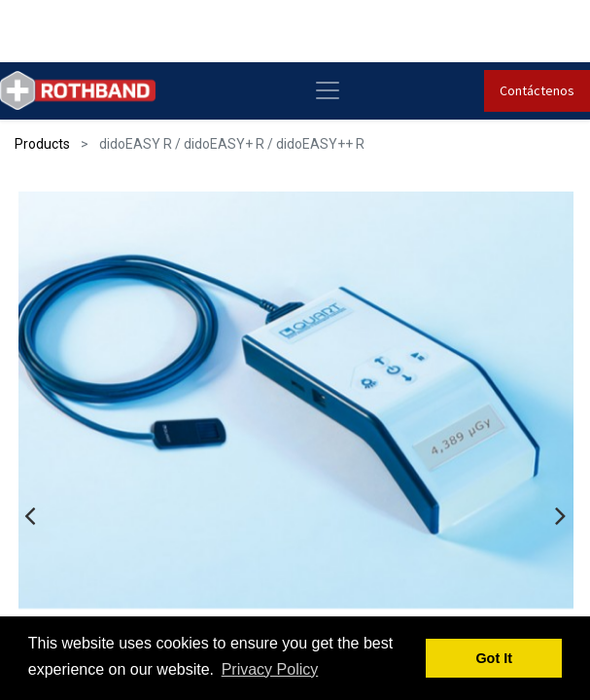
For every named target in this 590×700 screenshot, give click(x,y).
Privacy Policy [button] (270, 669)
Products (42, 144)
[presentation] (30, 507)
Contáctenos (537, 90)
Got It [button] (494, 658)
